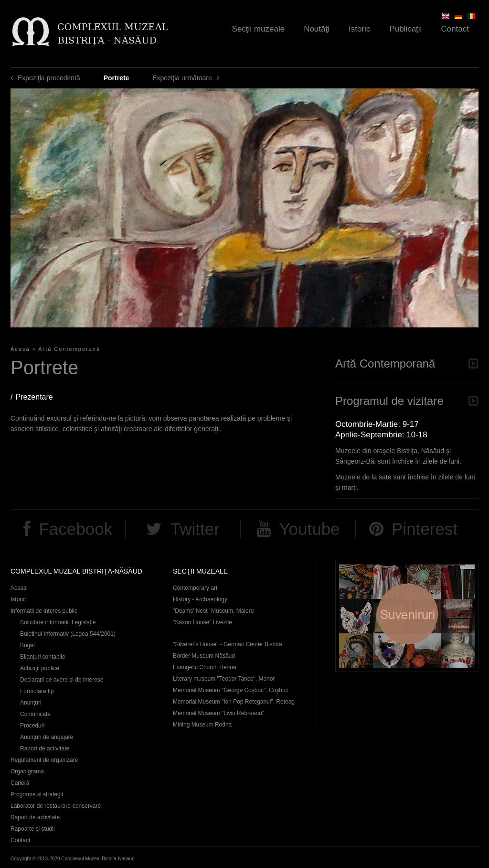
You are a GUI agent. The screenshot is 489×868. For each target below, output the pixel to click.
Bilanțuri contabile (43, 657)
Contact (455, 29)
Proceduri (32, 726)
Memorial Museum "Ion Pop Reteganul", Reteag (234, 702)
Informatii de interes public (44, 611)
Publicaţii (405, 29)
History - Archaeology (200, 599)
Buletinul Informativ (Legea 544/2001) (68, 634)
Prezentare (39, 397)
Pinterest (425, 529)
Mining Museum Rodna (202, 725)
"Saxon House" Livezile (202, 622)
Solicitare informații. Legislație (58, 622)
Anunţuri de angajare (47, 737)
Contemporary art (195, 588)
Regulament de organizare (44, 760)
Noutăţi (317, 29)
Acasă (20, 349)
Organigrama (27, 771)
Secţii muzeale (259, 29)
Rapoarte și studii (33, 829)
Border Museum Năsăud (204, 656)
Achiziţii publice (40, 668)
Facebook (75, 529)
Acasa (18, 588)
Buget (27, 645)
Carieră (20, 783)
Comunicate (35, 714)
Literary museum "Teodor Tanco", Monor (224, 679)
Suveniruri (407, 616)
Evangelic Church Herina (205, 667)
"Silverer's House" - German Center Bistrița (228, 644)
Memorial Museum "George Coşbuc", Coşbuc (231, 690)
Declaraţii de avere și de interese (62, 680)
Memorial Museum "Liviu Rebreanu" (218, 713)
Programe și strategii (37, 794)
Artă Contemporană (69, 349)
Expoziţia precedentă (49, 78)
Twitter (195, 529)
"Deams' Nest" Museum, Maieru (213, 611)
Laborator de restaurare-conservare (56, 806)
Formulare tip (37, 691)
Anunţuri (31, 703)
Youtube (309, 529)
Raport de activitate (45, 749)
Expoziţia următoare (182, 78)
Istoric (359, 29)
